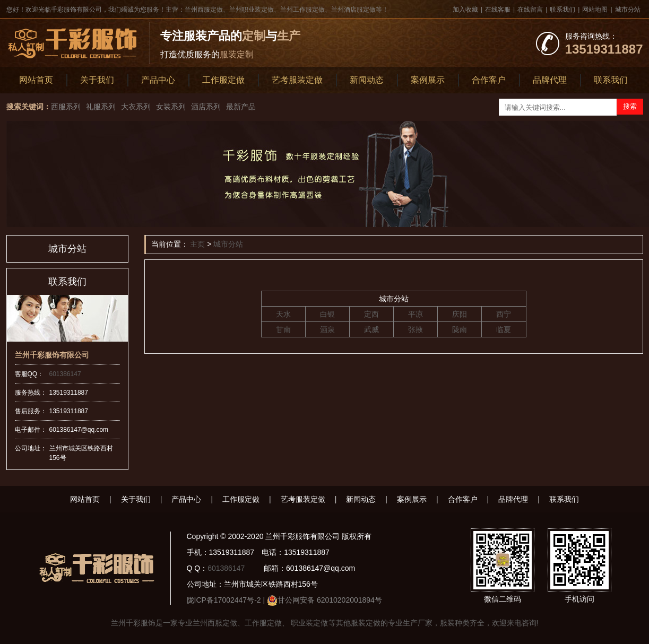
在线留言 (530, 10)
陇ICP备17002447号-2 (224, 600)
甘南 (283, 329)
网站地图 (595, 10)
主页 (197, 244)
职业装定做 (309, 623)
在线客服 (498, 10)
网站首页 (36, 80)
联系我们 (563, 10)
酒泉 (327, 329)
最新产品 (241, 107)
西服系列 (66, 107)
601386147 (65, 374)
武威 (371, 329)
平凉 (416, 314)
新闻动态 (367, 80)
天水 (283, 314)
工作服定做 (223, 80)
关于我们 (97, 80)
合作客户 (489, 80)
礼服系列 (101, 107)
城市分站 (628, 10)
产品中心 (158, 80)
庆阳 (460, 314)
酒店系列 (206, 107)
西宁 (504, 314)
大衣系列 (136, 107)
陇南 (460, 329)
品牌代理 (550, 80)
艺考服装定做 (297, 80)
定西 (371, 314)
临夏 (504, 329)
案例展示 (428, 80)
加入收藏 (465, 10)
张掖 (416, 329)
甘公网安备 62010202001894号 (330, 600)
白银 (327, 314)
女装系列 (171, 107)
